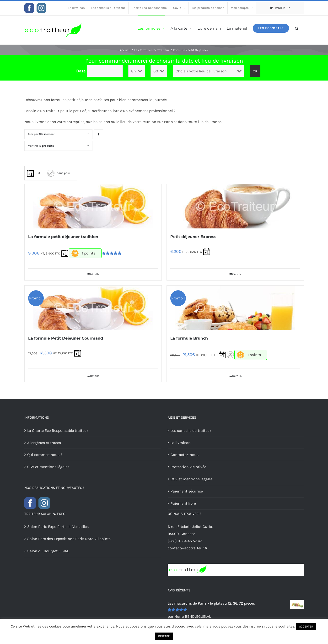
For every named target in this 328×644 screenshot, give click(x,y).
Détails (95, 274)
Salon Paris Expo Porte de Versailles (58, 527)
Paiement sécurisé (187, 491)
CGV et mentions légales (48, 467)
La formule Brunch (189, 338)
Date (81, 71)
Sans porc (59, 173)
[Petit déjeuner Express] (235, 206)
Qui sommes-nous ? (45, 455)
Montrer (41, 146)
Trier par (41, 134)
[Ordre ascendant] (99, 134)
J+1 (33, 173)
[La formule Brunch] (235, 308)
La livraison (181, 443)
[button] (296, 28)
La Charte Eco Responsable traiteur (58, 430)
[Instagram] (44, 503)
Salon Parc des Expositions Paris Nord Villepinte (69, 539)
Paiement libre (183, 503)
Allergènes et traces (44, 443)
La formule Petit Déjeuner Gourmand (66, 338)
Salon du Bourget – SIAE (48, 551)
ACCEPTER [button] (306, 626)
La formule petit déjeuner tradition (63, 237)
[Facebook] (30, 503)
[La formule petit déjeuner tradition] (93, 206)
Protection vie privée (188, 467)
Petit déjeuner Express (193, 237)
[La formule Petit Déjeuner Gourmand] (93, 308)
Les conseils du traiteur (191, 430)
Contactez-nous (185, 455)
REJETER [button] (164, 636)
